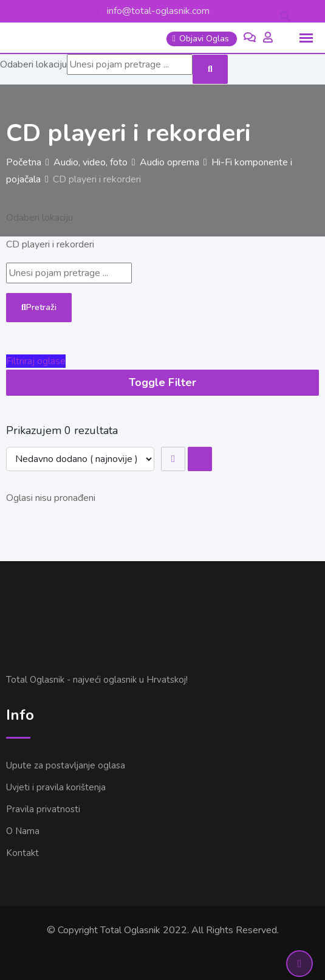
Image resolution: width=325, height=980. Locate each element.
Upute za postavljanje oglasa (66, 765)
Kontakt (22, 853)
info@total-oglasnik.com (158, 11)
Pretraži (39, 307)
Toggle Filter (162, 382)
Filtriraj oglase (36, 361)
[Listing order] (80, 459)
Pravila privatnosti (43, 809)
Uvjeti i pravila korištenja (56, 787)
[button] (286, 16)
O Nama (23, 831)
